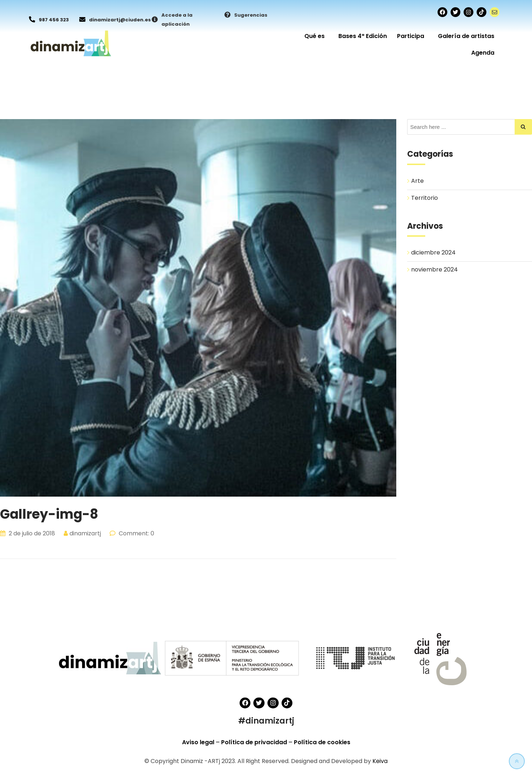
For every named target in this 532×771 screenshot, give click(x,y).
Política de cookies (322, 742)
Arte (417, 181)
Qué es (316, 36)
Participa (412, 36)
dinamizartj (85, 533)
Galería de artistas (466, 36)
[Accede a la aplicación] (155, 20)
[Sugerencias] (227, 15)
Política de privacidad (255, 742)
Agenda (483, 53)
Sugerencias (251, 15)
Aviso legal (199, 742)
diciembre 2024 (433, 253)
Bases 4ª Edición (363, 36)
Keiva (380, 761)
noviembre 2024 (434, 270)
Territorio (425, 198)
